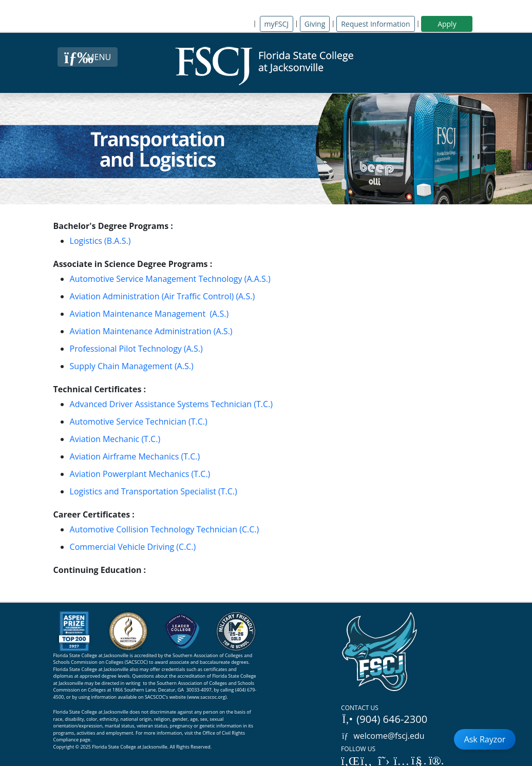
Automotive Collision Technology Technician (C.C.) (165, 529)
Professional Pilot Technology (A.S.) (136, 349)
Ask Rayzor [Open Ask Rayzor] (485, 739)
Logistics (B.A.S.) (100, 241)
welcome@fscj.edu (383, 736)
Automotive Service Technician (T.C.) (139, 422)
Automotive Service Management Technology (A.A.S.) (170, 279)
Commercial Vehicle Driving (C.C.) (133, 547)
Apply (447, 24)
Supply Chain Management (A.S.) (132, 366)
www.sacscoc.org (207, 697)
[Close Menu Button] (88, 57)
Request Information (375, 24)
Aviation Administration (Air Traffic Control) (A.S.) (163, 296)
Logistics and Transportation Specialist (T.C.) (154, 491)
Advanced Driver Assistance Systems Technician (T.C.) (171, 404)
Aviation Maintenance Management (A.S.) (149, 314)
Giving (315, 24)
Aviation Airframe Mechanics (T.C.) (135, 456)
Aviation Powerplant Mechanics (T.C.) (140, 474)
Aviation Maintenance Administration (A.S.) (151, 331)
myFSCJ (277, 24)
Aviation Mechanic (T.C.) (115, 439)
